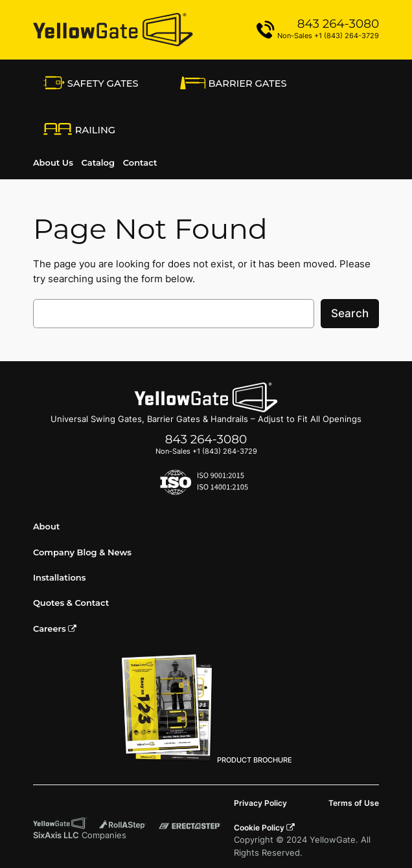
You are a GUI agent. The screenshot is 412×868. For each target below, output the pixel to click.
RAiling (79, 130)
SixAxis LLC (56, 835)
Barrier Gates (234, 83)
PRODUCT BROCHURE (206, 709)
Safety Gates (91, 83)
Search (350, 313)
